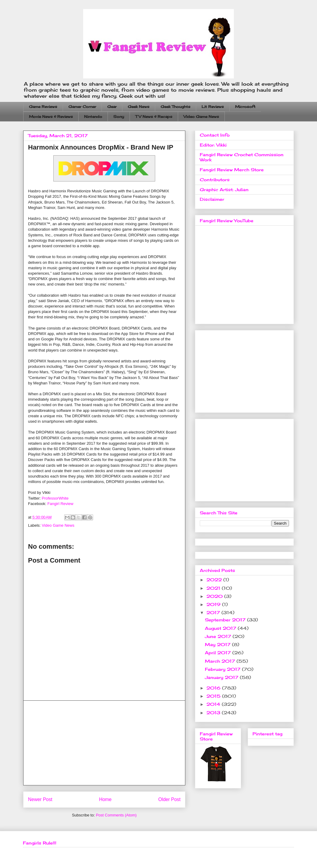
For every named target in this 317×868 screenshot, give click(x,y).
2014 (214, 704)
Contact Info (215, 135)
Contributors (215, 180)
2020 (215, 596)
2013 (214, 713)
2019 (214, 604)
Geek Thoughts (176, 107)
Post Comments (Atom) (116, 815)
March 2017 (221, 661)
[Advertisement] (104, 743)
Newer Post (40, 799)
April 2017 (219, 653)
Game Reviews (43, 107)
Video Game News (201, 117)
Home (105, 799)
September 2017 (226, 620)
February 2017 (223, 669)
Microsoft (245, 107)
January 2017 (222, 677)
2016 (214, 688)
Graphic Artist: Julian (224, 189)
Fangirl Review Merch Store (232, 170)
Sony (119, 117)
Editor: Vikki (213, 145)
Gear (112, 107)
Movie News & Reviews (51, 117)
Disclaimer (212, 199)
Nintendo (93, 117)
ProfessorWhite (55, 498)
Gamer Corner (82, 107)
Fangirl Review (60, 504)
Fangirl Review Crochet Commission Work (242, 157)
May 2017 (218, 644)
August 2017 (221, 628)
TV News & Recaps (154, 117)
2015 (214, 696)
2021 (214, 588)
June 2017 (219, 636)
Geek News (139, 107)
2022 (215, 580)
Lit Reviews (213, 107)
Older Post (169, 799)
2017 (214, 612)
